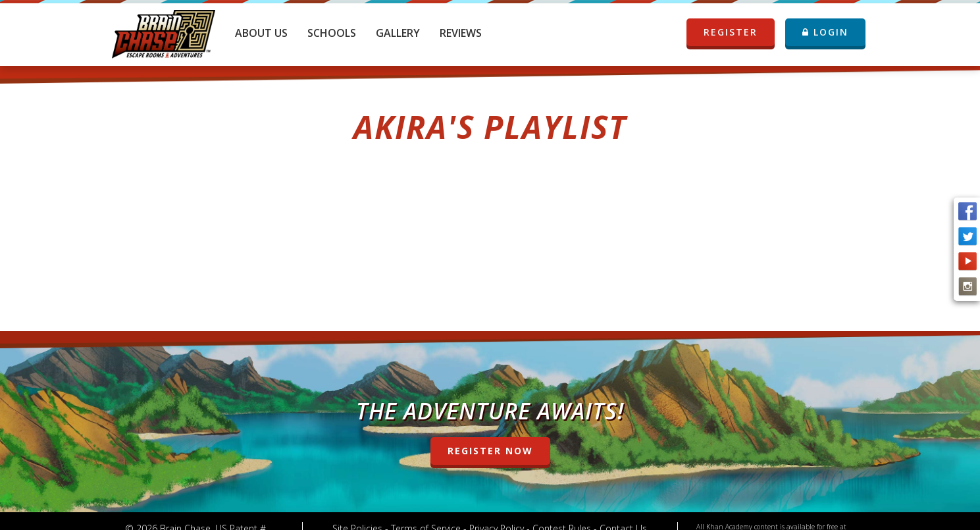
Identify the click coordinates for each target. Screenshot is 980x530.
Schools (332, 33)
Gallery (398, 33)
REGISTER (732, 32)
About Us (261, 33)
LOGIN (825, 32)
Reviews (461, 33)
